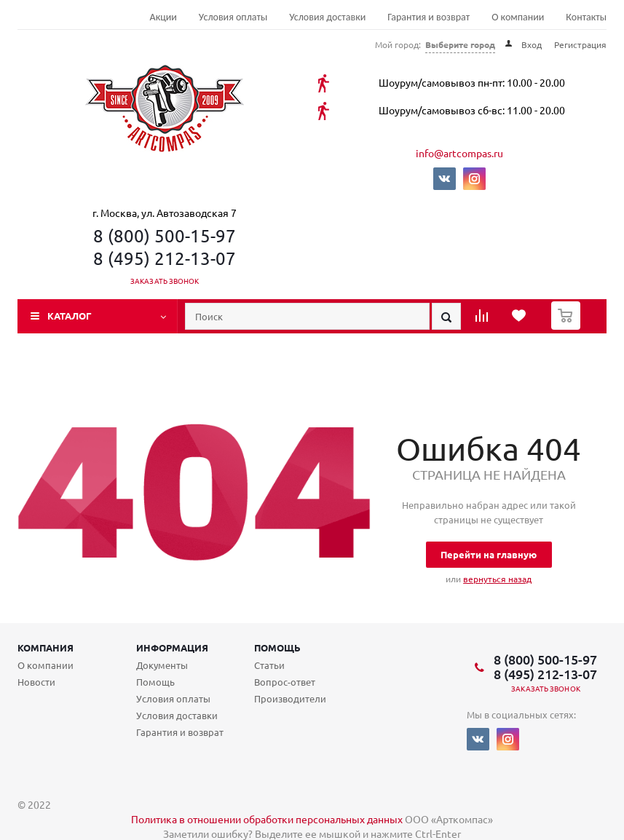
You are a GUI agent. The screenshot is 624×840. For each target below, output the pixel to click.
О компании (518, 17)
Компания (46, 647)
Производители (290, 698)
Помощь (277, 647)
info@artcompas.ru (459, 153)
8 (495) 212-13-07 (165, 258)
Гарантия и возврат (428, 17)
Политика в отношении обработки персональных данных (267, 819)
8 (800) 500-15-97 (165, 235)
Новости (36, 682)
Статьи (269, 665)
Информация (172, 647)
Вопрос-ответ (285, 682)
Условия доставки (327, 17)
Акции (163, 17)
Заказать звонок (165, 281)
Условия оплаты (233, 17)
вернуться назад (497, 579)
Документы (162, 665)
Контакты (586, 17)
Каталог (70, 316)
